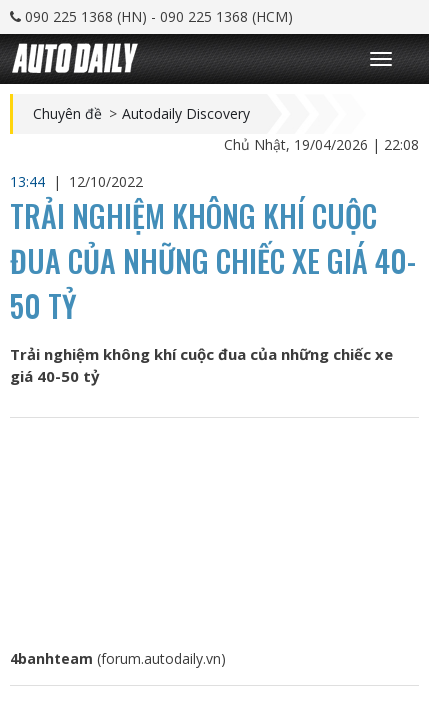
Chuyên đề (67, 114)
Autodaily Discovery (186, 114)
